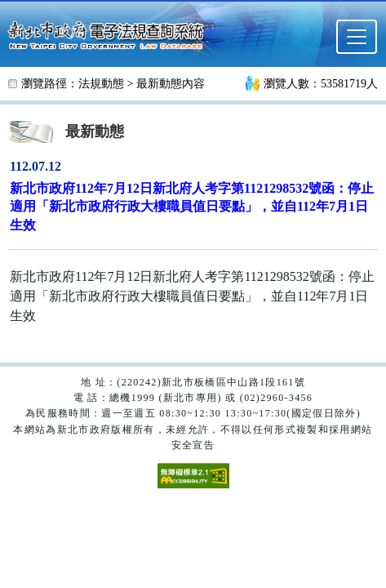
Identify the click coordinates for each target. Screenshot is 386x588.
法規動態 (101, 84)
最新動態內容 (171, 84)
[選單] (357, 37)
